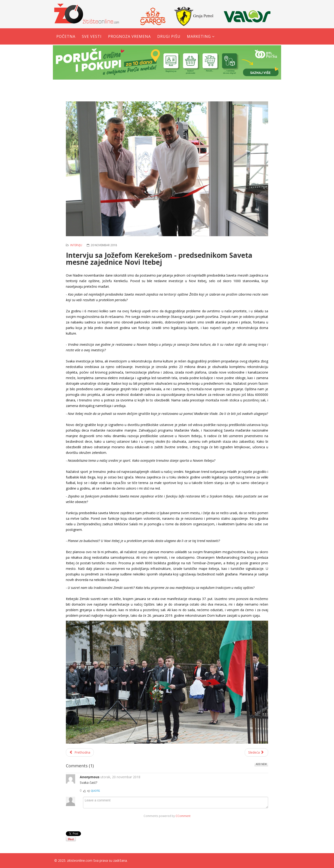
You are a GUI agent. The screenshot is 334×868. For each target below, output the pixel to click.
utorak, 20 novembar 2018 (120, 777)
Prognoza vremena (129, 36)
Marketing (199, 36)
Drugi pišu (169, 36)
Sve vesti (92, 36)
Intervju (76, 245)
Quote (95, 791)
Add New (261, 764)
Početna (66, 36)
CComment (183, 816)
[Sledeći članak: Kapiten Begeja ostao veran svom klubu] (257, 752)
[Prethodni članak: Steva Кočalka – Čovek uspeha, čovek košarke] (80, 752)
